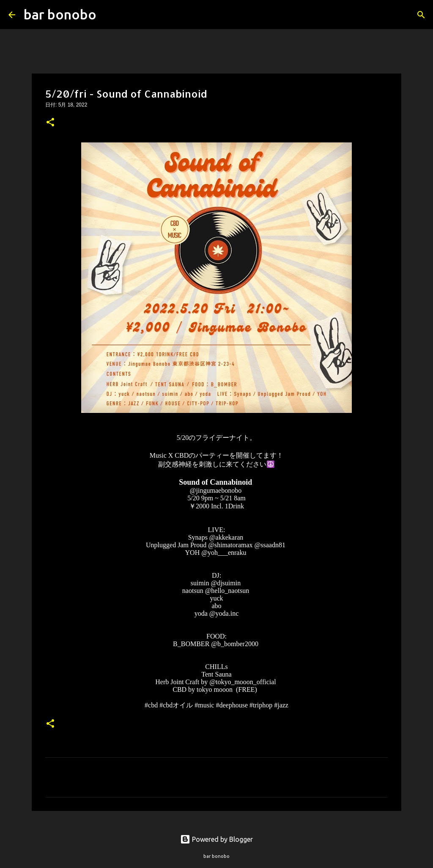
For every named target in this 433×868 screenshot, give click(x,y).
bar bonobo (60, 14)
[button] (50, 123)
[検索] (108, 15)
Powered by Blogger (216, 839)
